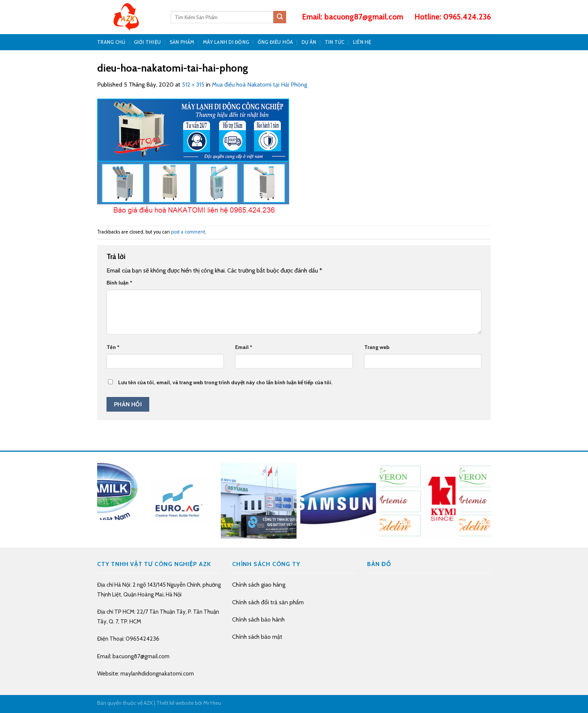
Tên (113, 347)
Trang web (377, 347)
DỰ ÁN (309, 42)
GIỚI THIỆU (148, 42)
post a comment (188, 232)
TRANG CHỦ (111, 42)
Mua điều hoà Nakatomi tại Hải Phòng (259, 85)
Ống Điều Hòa (275, 42)
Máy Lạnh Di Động (226, 42)
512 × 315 (193, 85)
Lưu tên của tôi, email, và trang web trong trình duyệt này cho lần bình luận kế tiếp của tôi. (225, 382)
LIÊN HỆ (362, 42)
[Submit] (280, 17)
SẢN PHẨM (182, 42)
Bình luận (119, 283)
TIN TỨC (335, 42)
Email (244, 347)
